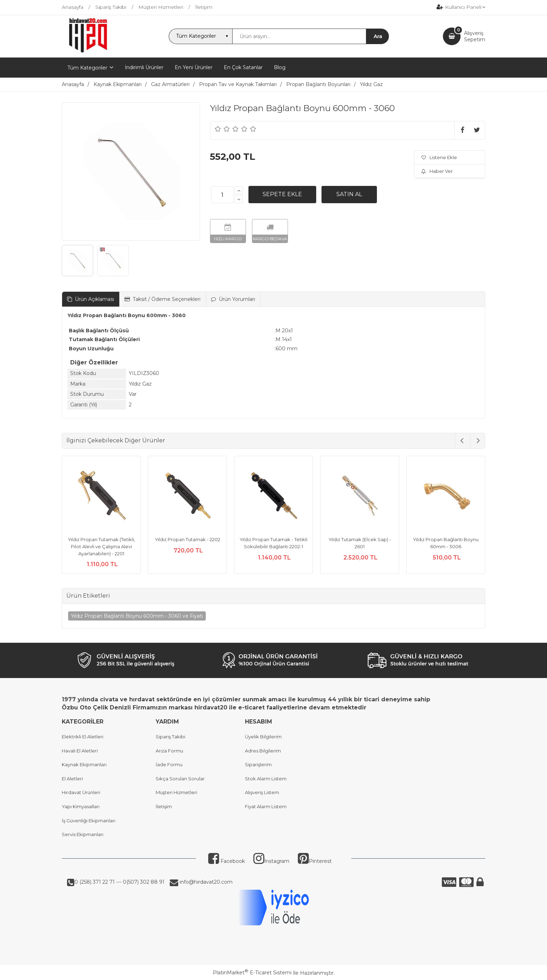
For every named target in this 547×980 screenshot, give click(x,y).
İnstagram (271, 861)
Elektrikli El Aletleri (83, 737)
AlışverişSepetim (475, 36)
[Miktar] (222, 195)
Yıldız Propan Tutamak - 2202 (188, 539)
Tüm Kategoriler (87, 68)
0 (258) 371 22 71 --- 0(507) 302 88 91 (119, 882)
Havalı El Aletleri (80, 751)
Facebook (227, 861)
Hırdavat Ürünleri (81, 792)
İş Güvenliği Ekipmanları (89, 821)
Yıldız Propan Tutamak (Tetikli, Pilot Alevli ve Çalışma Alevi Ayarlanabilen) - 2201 (101, 546)
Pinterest (315, 861)
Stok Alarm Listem (266, 779)
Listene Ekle (439, 157)
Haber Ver (437, 171)
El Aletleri (72, 779)
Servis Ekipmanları (83, 834)
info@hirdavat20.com (205, 882)
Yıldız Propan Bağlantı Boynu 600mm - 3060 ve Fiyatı (137, 616)
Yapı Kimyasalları (81, 806)
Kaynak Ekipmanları (84, 764)
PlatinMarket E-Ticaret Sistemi (252, 973)
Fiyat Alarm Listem (266, 806)
